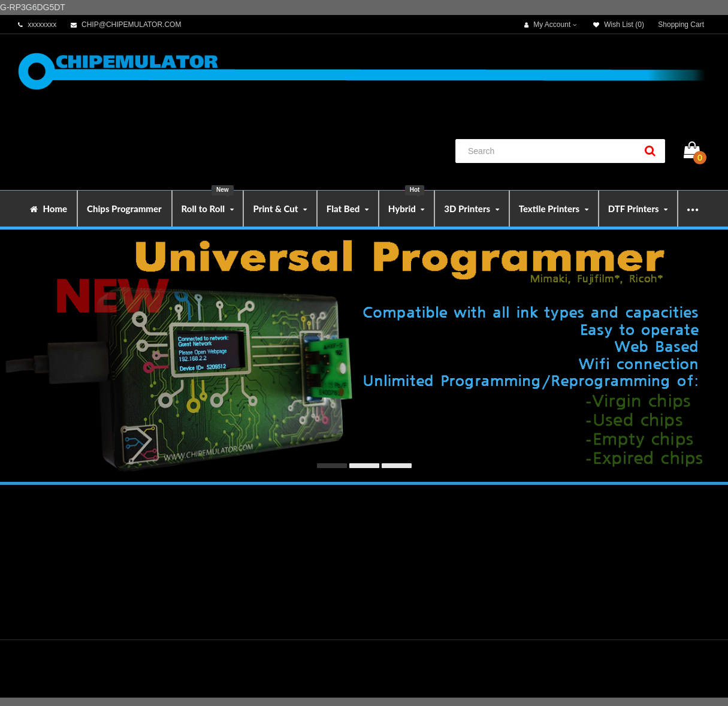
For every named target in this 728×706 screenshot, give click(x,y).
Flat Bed (348, 209)
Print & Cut (280, 209)
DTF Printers (638, 209)
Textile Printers (554, 209)
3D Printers (471, 209)
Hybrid (407, 202)
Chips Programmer (124, 209)
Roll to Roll (208, 202)
